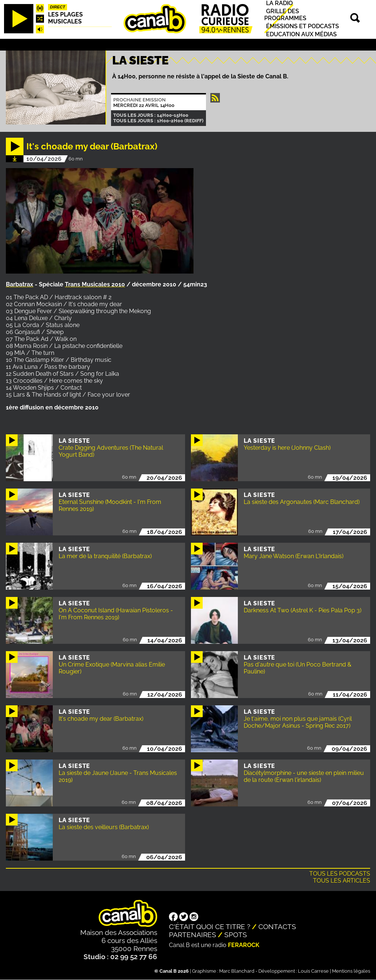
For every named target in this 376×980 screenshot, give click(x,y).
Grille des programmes (285, 15)
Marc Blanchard (237, 971)
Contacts (277, 927)
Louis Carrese (313, 971)
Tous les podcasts (340, 874)
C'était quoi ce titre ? (210, 927)
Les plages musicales (65, 18)
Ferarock (244, 945)
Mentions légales (351, 971)
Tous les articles (342, 881)
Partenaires (193, 935)
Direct (58, 7)
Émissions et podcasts (303, 26)
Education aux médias (301, 34)
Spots (236, 935)
